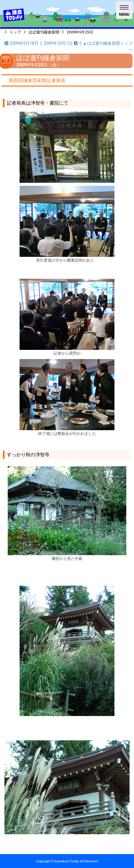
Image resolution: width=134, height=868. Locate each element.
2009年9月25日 (80, 32)
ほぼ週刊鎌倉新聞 (44, 32)
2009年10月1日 (61, 43)
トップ (15, 32)
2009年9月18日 (21, 43)
